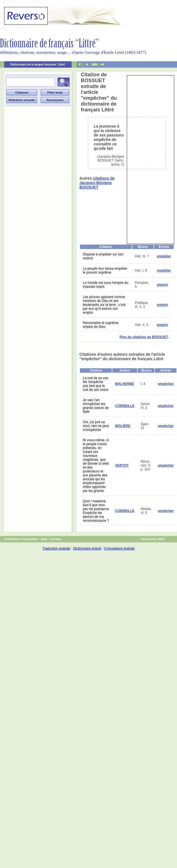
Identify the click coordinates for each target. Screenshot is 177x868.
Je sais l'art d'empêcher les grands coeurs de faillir (96, 406)
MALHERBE (125, 384)
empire (162, 285)
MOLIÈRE (123, 426)
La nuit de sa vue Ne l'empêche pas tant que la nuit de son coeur (96, 384)
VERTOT (122, 465)
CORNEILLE (125, 406)
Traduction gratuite (56, 548)
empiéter (164, 256)
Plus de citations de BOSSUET (144, 337)
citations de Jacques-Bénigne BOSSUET (97, 183)
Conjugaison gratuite (119, 548)
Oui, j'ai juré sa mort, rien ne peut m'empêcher (96, 426)
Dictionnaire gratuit (87, 548)
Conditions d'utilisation (21, 539)
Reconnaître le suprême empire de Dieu (101, 325)
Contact (56, 539)
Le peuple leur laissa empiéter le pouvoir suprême (105, 270)
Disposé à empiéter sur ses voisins (103, 256)
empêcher (166, 384)
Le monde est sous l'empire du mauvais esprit (106, 285)
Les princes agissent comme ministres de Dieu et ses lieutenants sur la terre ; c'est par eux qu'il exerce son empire (104, 305)
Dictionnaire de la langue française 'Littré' (38, 64)
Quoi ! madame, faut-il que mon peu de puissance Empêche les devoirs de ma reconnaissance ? (96, 511)
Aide (44, 539)
